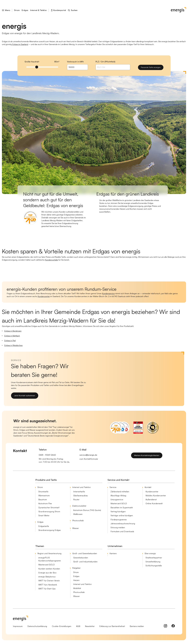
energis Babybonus (47, 577)
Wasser (76, 528)
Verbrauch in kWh (75, 62)
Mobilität (77, 588)
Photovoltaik (78, 521)
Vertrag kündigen (118, 512)
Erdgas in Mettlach (12, 336)
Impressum (18, 626)
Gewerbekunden (81, 558)
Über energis (150, 553)
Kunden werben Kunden (49, 569)
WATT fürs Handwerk (48, 585)
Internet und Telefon (81, 487)
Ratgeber (76, 568)
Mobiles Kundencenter (156, 496)
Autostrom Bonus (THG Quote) (87, 510)
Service (113, 487)
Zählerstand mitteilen (120, 492)
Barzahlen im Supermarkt (122, 508)
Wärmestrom (44, 496)
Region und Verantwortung (49, 553)
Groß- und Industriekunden (85, 562)
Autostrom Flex (45, 503)
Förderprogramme (119, 520)
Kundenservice (108, 293)
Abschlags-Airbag (118, 496)
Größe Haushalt (32, 62)
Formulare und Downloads (122, 531)
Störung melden (118, 527)
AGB (78, 626)
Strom (17, 10)
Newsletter (90, 626)
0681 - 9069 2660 (47, 455)
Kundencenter (44, 296)
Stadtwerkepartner (154, 558)
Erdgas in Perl (10, 341)
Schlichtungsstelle (154, 566)
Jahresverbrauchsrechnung (123, 524)
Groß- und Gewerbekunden (85, 553)
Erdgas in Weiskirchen (13, 345)
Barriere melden (137, 626)
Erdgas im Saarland (20, 44)
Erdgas (25, 10)
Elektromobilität (79, 506)
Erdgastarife (44, 526)
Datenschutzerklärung (37, 626)
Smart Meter (44, 515)
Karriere (113, 553)
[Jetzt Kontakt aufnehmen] (25, 396)
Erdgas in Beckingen (13, 331)
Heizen (76, 580)
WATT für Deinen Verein (49, 581)
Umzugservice (117, 499)
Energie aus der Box (47, 573)
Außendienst (151, 499)
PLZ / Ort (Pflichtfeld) (105, 62)
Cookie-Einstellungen (62, 626)
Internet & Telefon (38, 10)
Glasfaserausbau (81, 496)
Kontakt (148, 487)
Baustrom (43, 499)
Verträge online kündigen (122, 515)
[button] (8, 10)
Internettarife (79, 492)
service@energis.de (88, 455)
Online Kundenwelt (154, 503)
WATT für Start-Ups (47, 589)
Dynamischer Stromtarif (49, 508)
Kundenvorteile (51, 260)
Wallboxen (78, 514)
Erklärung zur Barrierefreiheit (112, 626)
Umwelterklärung (153, 562)
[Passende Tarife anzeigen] (151, 67)
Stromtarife (43, 492)
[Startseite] (178, 10)
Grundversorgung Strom (49, 512)
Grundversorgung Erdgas (50, 530)
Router (76, 499)
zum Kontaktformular (89, 459)
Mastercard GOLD (119, 503)
